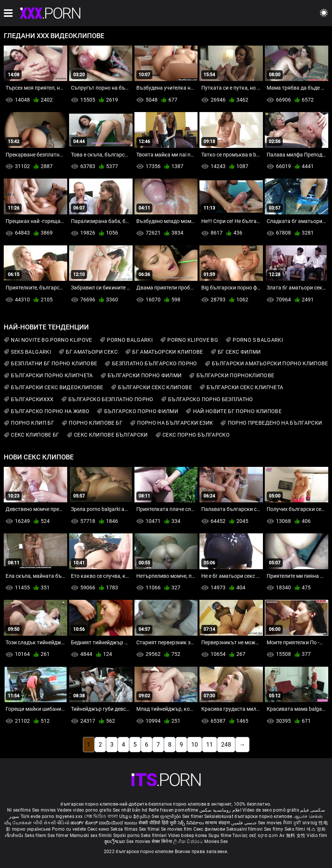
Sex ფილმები (167, 816)
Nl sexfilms (19, 810)
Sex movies (45, 810)
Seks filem (36, 836)
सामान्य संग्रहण (218, 823)
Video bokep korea (188, 836)
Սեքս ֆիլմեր (136, 816)
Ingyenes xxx (69, 816)
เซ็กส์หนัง (15, 836)
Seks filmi (295, 829)
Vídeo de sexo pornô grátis (271, 810)
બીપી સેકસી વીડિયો (51, 823)
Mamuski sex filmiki (91, 836)
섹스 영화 (316, 829)
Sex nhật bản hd (130, 810)
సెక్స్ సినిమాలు (191, 823)
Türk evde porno (38, 816)
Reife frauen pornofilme (173, 810)
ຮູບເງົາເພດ (115, 841)
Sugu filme (220, 836)
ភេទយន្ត (311, 823)
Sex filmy (274, 829)
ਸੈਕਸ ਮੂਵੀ (293, 823)
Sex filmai (150, 829)
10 (195, 745)
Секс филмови (210, 829)
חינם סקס (268, 836)
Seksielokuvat (219, 816)
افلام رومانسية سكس (220, 810)
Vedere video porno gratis (84, 810)
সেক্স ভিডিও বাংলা (101, 816)
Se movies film (177, 829)
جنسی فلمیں (244, 823)
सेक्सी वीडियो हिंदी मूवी (158, 823)
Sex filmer (193, 816)
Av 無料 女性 (292, 836)
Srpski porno (127, 836)
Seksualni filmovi (245, 829)
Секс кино (99, 829)
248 (226, 745)
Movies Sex (216, 841)
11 (210, 745)
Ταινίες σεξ (245, 836)
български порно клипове (263, 816)
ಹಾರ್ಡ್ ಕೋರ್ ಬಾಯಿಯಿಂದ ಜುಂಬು (104, 823)
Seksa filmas (125, 829)
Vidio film (317, 836)
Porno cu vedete (69, 829)
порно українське (31, 829)
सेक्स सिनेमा (162, 841)
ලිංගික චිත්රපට (189, 841)
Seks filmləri (154, 836)
